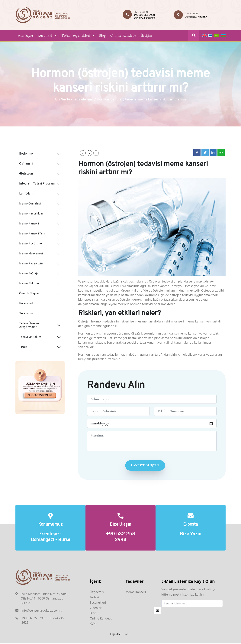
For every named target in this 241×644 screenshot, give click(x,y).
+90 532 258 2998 (144, 15)
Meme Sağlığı (28, 274)
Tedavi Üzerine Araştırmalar (29, 325)
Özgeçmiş (97, 593)
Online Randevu (123, 35)
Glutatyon (26, 174)
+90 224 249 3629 (144, 18)
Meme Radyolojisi (31, 264)
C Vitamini (26, 164)
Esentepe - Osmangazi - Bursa (50, 538)
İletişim (146, 35)
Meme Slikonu (29, 284)
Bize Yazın (191, 535)
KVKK (93, 624)
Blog (102, 35)
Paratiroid (26, 304)
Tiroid (23, 347)
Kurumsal (45, 35)
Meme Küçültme (31, 244)
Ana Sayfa (25, 35)
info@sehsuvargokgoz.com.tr (42, 611)
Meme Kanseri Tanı (32, 234)
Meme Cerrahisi (30, 204)
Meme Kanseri (29, 224)
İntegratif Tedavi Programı (37, 184)
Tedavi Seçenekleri (76, 35)
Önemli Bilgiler (29, 294)
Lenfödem (26, 194)
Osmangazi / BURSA (196, 17)
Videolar (96, 608)
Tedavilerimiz (83, 100)
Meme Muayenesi (31, 254)
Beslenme (26, 154)
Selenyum (26, 314)
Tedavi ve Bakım (30, 337)
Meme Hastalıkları (32, 214)
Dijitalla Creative (120, 635)
